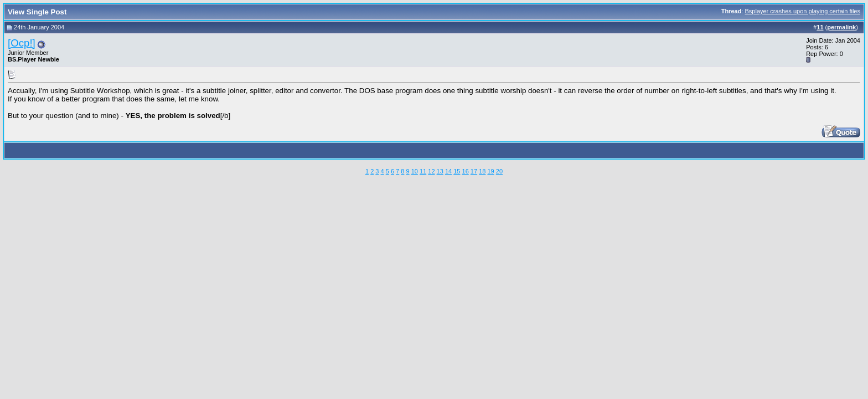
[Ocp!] (22, 43)
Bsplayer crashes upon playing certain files (802, 11)
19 (490, 171)
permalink (841, 27)
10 (415, 171)
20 (499, 171)
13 (440, 171)
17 (474, 171)
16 (466, 171)
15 (457, 171)
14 (448, 171)
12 (431, 171)
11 (423, 171)
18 (482, 171)
